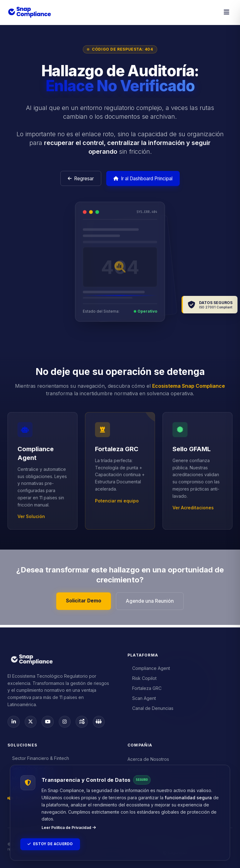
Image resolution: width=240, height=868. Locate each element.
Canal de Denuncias (151, 708)
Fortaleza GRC (145, 688)
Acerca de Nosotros (148, 759)
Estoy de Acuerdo (51, 844)
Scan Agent (142, 698)
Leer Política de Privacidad (69, 827)
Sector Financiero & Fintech (38, 758)
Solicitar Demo (83, 603)
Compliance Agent (149, 668)
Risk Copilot (142, 678)
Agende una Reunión (151, 603)
